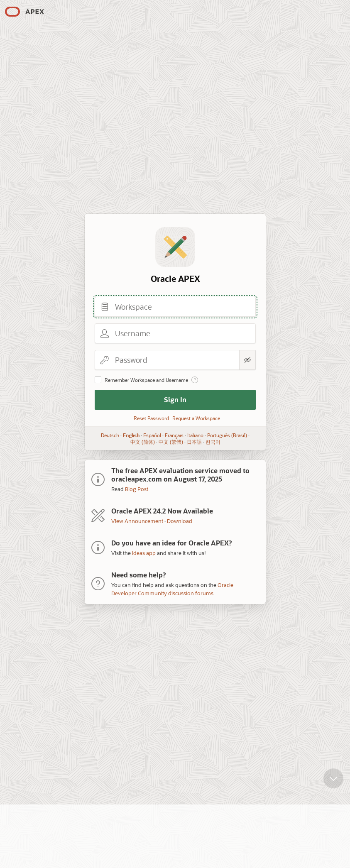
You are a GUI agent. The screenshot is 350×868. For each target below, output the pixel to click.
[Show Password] (247, 360)
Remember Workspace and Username (146, 380)
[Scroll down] (333, 785)
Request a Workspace (196, 418)
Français (174, 435)
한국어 (213, 442)
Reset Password (151, 418)
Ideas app (144, 553)
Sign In (175, 400)
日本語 (194, 442)
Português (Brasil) (227, 435)
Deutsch (110, 435)
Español (152, 435)
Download (180, 521)
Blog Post (137, 489)
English (131, 435)
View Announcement (137, 521)
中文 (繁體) (170, 442)
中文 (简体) (142, 442)
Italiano (195, 435)
